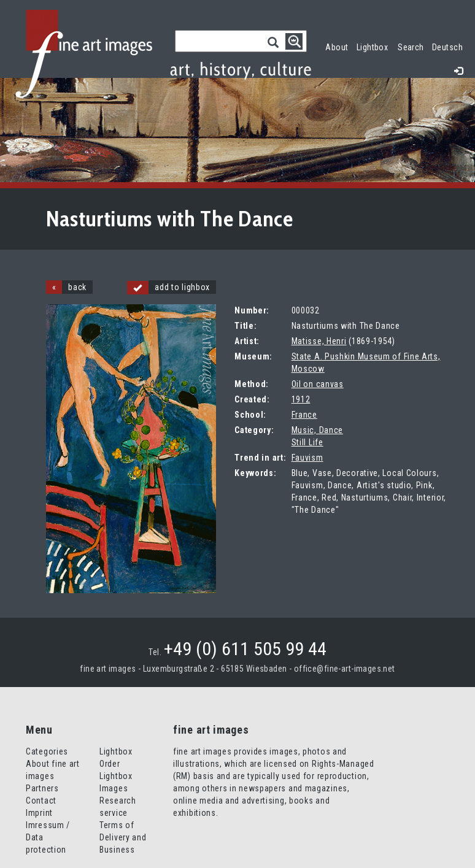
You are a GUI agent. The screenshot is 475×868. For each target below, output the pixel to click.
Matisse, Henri (319, 341)
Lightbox (375, 46)
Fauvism (307, 458)
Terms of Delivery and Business (123, 837)
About (337, 47)
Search (411, 47)
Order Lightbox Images (116, 776)
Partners (42, 788)
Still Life (307, 442)
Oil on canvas (318, 384)
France (304, 415)
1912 (301, 399)
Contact (41, 801)
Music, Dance (317, 430)
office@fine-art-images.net (345, 669)
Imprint (39, 813)
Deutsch (447, 47)
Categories (47, 751)
